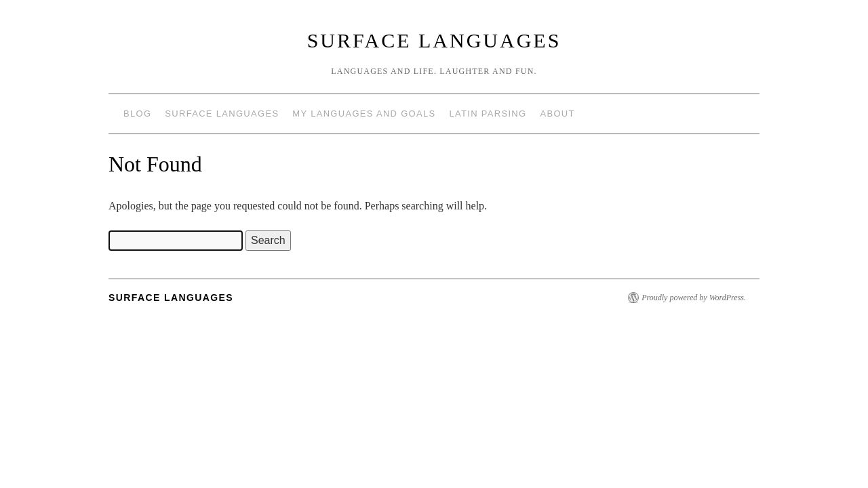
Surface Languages (434, 40)
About (557, 114)
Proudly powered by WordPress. (694, 298)
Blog (137, 114)
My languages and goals (364, 114)
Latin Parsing (488, 114)
